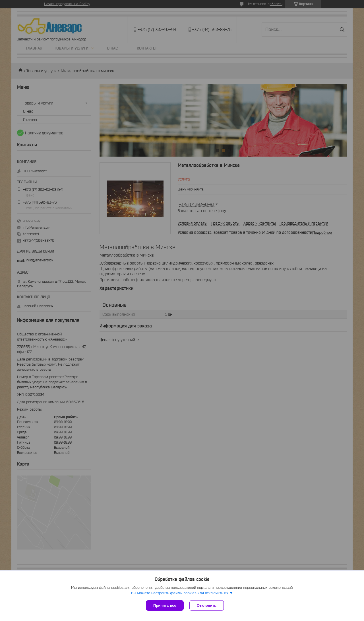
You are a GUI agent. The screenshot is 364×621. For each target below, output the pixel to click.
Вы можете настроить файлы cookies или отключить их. (180, 593)
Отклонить (207, 605)
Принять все (165, 605)
